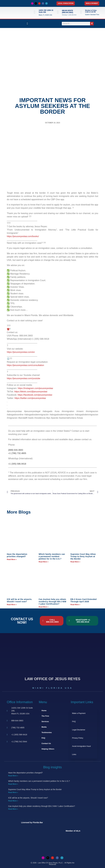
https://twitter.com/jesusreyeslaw (30, 398)
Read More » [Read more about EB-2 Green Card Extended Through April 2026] (75, 605)
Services (45, 721)
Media (44, 727)
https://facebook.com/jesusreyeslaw (35, 395)
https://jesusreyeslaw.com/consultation (25, 365)
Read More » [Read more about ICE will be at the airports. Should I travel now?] (12, 605)
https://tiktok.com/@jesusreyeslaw (31, 392)
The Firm (45, 716)
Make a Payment (79, 713)
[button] (27, 24)
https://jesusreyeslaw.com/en (21, 352)
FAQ (43, 738)
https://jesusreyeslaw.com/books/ (23, 236)
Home (44, 711)
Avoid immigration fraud (81, 746)
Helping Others (48, 749)
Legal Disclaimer (79, 730)
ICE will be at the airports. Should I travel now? (19, 600)
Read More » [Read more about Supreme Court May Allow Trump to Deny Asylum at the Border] (75, 562)
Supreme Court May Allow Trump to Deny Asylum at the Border (83, 556)
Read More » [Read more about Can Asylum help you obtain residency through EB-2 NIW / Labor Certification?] (44, 607)
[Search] (92, 24)
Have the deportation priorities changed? (17, 555)
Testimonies (47, 732)
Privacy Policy (78, 738)
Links (74, 754)
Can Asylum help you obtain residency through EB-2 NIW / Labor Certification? (52, 602)
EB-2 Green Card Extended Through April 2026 (83, 600)
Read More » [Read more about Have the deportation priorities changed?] (12, 559)
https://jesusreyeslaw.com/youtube (24, 378)
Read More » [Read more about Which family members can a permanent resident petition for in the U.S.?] (44, 562)
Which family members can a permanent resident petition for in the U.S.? (52, 556)
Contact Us (46, 743)
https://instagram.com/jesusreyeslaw (35, 388)
